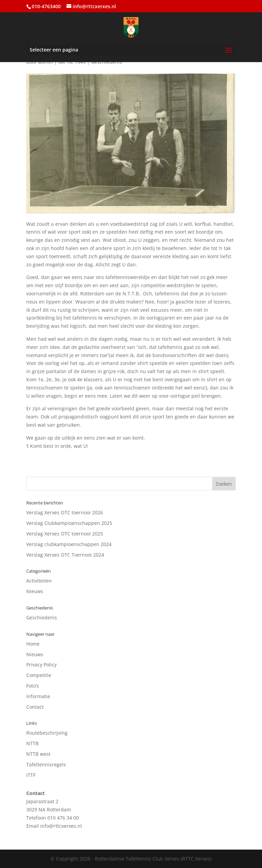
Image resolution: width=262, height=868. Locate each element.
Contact (35, 707)
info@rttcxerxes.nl (61, 826)
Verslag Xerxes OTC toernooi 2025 (65, 534)
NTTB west (38, 754)
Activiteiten (39, 581)
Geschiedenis (42, 617)
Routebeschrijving (47, 733)
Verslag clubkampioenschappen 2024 (69, 544)
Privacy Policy (41, 665)
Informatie (38, 696)
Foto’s (33, 686)
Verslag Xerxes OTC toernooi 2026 (65, 512)
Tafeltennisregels (46, 764)
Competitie (39, 675)
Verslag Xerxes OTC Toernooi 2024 (65, 555)
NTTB (32, 743)
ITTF (31, 775)
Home (33, 644)
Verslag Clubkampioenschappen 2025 (69, 523)
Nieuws (35, 591)
